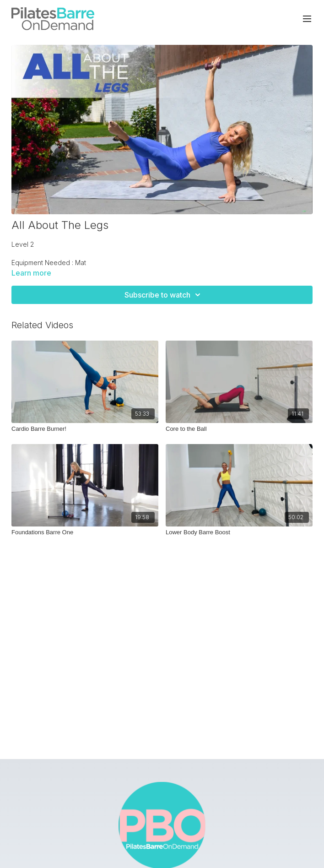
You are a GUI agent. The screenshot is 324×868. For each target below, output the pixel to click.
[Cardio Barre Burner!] (85, 429)
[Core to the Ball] (239, 429)
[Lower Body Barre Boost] (239, 532)
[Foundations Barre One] (85, 532)
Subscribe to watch (164, 295)
